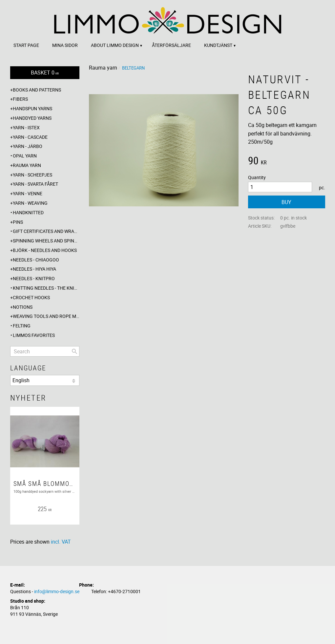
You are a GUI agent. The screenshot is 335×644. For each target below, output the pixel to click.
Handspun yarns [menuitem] (32, 108)
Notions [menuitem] (23, 307)
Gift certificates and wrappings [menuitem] (46, 231)
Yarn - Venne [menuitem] (28, 193)
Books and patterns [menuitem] (37, 90)
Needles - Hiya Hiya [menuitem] (34, 269)
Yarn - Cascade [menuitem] (30, 137)
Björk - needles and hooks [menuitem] (45, 250)
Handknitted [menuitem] (28, 212)
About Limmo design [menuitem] (115, 45)
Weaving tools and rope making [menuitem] (46, 316)
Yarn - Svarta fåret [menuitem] (35, 184)
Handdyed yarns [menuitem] (32, 118)
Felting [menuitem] (22, 326)
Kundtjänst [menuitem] (218, 45)
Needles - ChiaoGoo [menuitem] (36, 260)
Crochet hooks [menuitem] (31, 297)
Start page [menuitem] (26, 45)
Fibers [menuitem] (20, 99)
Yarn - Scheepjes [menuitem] (32, 175)
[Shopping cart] (45, 73)
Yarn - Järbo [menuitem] (28, 146)
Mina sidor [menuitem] (65, 45)
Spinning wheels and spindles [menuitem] (46, 241)
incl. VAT (61, 542)
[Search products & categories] (45, 351)
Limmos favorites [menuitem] (34, 335)
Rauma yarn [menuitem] (27, 165)
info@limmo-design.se (57, 591)
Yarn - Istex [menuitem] (26, 127)
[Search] (74, 351)
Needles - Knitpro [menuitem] (34, 278)
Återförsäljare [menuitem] (171, 45)
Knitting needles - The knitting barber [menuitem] (46, 288)
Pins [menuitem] (18, 222)
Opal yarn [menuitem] (25, 156)
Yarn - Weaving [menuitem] (30, 203)
